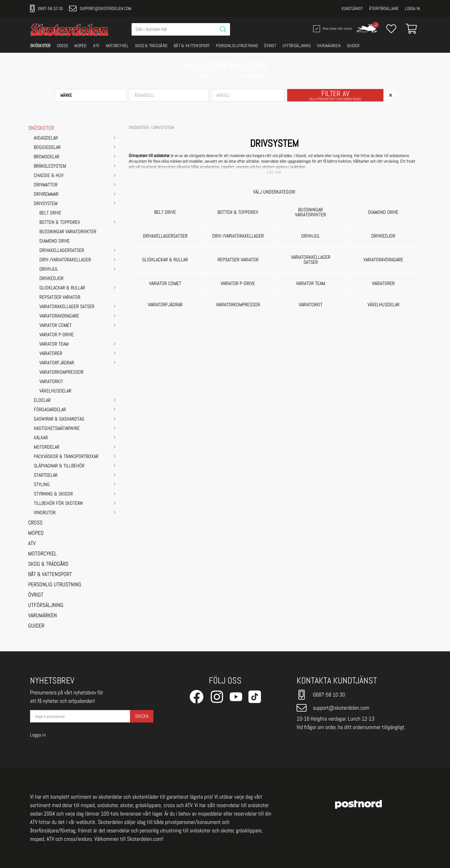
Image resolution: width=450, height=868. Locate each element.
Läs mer (274, 172)
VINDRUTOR (45, 513)
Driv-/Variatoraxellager (65, 260)
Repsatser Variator (60, 298)
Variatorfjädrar (57, 363)
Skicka (142, 716)
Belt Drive (50, 213)
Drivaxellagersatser (62, 251)
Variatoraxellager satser (67, 307)
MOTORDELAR (47, 447)
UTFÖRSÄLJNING (297, 46)
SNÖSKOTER (40, 46)
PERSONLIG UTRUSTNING (237, 46)
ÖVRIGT (270, 46)
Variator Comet (55, 326)
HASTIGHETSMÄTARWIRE (57, 429)
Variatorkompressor (61, 372)
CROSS (63, 46)
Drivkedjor (51, 279)
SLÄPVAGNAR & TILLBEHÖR (59, 466)
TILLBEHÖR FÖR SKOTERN (58, 504)
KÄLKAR (41, 438)
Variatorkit (51, 382)
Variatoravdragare (59, 316)
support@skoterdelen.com (100, 8)
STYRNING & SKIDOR (53, 494)
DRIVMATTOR (46, 185)
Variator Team (54, 344)
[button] (91, 95)
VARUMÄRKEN (329, 46)
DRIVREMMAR (46, 195)
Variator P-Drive (57, 335)
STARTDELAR (46, 476)
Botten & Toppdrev (60, 223)
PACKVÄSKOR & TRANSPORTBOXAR (66, 457)
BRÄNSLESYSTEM (50, 166)
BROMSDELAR (47, 157)
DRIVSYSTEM (46, 204)
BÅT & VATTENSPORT (192, 46)
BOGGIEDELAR (47, 148)
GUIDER (353, 46)
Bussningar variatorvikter (68, 232)
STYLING (42, 485)
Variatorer (51, 354)
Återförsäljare (384, 8)
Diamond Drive (55, 241)
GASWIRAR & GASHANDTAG (59, 419)
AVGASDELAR (46, 138)
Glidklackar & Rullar (62, 288)
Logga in (412, 8)
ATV (96, 46)
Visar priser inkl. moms (332, 29)
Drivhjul (49, 269)
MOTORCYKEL (117, 46)
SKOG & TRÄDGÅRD (151, 46)
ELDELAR (42, 401)
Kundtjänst (352, 8)
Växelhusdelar (55, 391)
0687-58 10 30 (46, 8)
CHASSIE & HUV (49, 176)
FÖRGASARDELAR (50, 410)
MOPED (81, 46)
